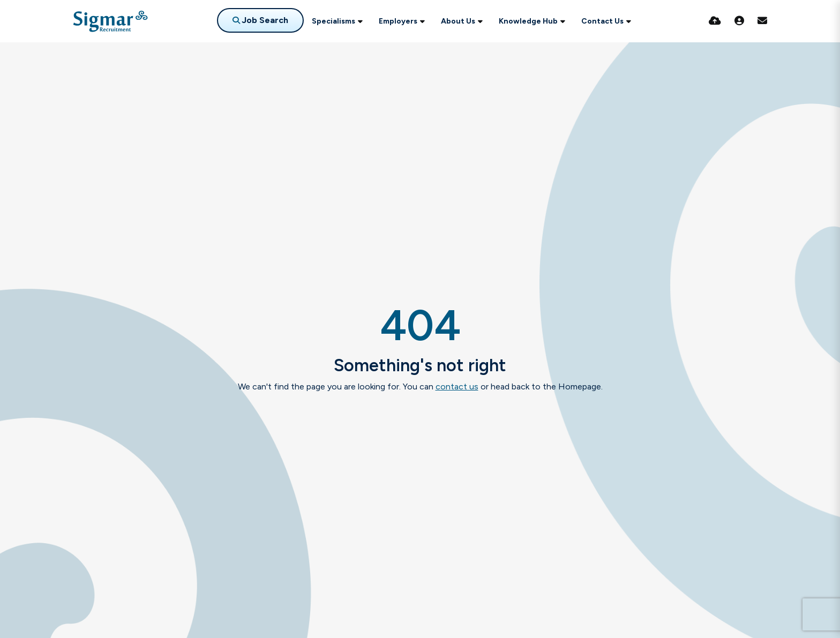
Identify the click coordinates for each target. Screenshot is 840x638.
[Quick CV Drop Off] (715, 21)
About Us (458, 21)
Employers (398, 21)
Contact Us (602, 21)
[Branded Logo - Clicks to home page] (110, 21)
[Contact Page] (762, 21)
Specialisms (333, 21)
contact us (457, 386)
